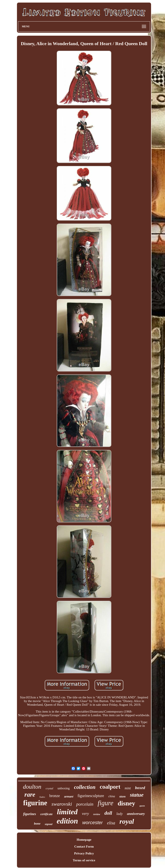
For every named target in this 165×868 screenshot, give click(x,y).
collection (85, 787)
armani (69, 797)
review (97, 814)
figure (106, 803)
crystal (49, 788)
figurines (30, 814)
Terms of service (84, 860)
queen (142, 806)
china (112, 796)
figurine (35, 803)
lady (120, 814)
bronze (54, 796)
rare (30, 794)
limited (67, 812)
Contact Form (84, 847)
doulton (32, 787)
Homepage (84, 840)
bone (37, 824)
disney (126, 803)
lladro (42, 797)
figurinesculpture (91, 796)
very (85, 814)
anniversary (136, 814)
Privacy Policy (84, 853)
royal (127, 821)
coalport (110, 787)
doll (108, 813)
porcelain (85, 804)
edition (67, 821)
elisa (111, 823)
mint (128, 788)
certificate (46, 814)
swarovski (62, 804)
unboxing (64, 788)
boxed (140, 788)
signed (48, 824)
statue (137, 795)
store (122, 797)
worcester (92, 823)
